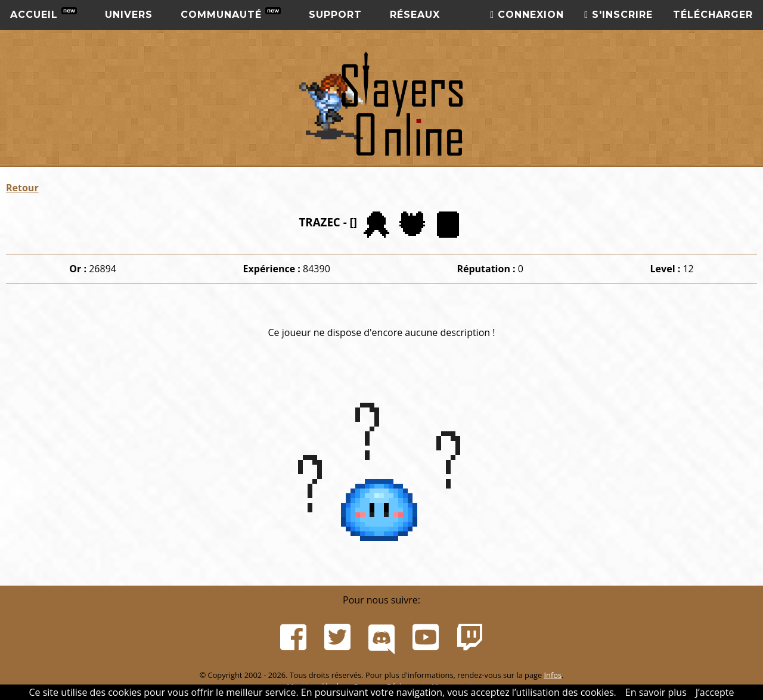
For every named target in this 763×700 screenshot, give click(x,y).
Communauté (231, 14)
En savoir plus (656, 692)
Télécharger (713, 15)
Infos (553, 675)
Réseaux (415, 15)
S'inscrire (618, 15)
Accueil (44, 14)
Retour (22, 188)
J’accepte (715, 692)
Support (335, 15)
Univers (129, 15)
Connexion (527, 15)
